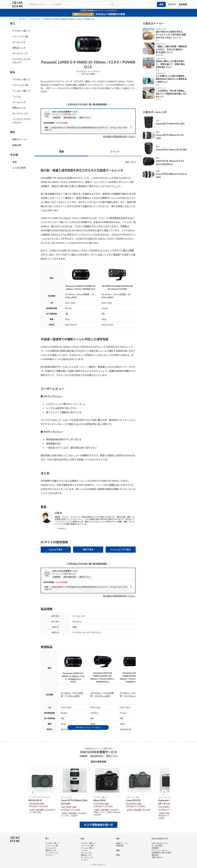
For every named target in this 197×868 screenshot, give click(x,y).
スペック (115, 152)
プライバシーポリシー (160, 850)
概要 (61, 152)
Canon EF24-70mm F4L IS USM (171, 150)
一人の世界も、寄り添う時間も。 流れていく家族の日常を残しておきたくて (171, 94)
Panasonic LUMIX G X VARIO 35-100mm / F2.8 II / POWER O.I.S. (69, 19)
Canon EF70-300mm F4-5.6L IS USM (171, 176)
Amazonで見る (56, 550)
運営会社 (155, 855)
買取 (161, 4)
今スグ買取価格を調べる (98, 825)
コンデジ (49, 855)
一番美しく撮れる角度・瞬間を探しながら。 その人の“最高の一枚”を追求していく (171, 49)
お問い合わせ (157, 857)
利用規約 (155, 848)
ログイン (172, 4)
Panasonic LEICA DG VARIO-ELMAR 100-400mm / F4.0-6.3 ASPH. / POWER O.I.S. (103, 677)
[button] (33, 792)
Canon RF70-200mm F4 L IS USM (169, 137)
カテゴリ (22, 19)
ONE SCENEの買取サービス (65, 112)
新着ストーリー (20, 139)
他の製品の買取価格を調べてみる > (119, 136)
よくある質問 (19, 168)
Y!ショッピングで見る (121, 550)
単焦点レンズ (19, 48)
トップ (13, 19)
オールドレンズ (20, 53)
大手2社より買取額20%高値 (110, 14)
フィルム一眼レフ (21, 91)
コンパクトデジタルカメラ (21, 61)
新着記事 (17, 145)
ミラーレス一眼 (20, 36)
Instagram (61, 528)
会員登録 (183, 4)
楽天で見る (88, 550)
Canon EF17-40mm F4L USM (170, 124)
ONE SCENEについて (160, 843)
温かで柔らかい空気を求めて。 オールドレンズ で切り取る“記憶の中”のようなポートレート (171, 35)
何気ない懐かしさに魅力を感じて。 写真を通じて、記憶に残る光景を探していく (170, 64)
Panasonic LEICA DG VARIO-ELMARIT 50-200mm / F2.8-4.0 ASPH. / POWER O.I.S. (132, 677)
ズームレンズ (35, 19)
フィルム (17, 96)
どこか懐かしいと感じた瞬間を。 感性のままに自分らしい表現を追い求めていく (171, 79)
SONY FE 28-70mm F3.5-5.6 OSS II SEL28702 (170, 163)
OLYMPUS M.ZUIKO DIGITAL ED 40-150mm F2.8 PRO (117, 287)
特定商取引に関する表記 (161, 853)
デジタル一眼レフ (21, 31)
